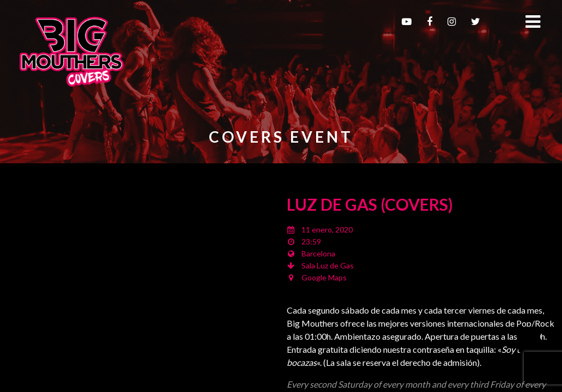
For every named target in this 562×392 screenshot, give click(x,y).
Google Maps (324, 277)
